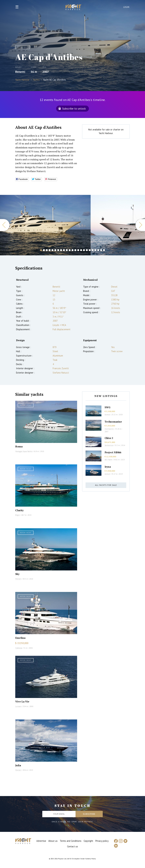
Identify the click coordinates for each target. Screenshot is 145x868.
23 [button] (104, 250)
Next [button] (140, 225)
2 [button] (44, 250)
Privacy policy (102, 841)
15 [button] (81, 250)
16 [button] (84, 250)
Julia (18, 765)
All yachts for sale (106, 485)
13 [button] (75, 250)
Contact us (72, 846)
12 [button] (72, 250)
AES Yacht (108, 460)
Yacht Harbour (73, 8)
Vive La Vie (22, 701)
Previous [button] (5, 225)
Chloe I (109, 438)
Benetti (20, 72)
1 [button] (41, 250)
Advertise (41, 841)
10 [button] (67, 250)
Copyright (88, 841)
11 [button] (70, 250)
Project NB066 (113, 452)
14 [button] (78, 250)
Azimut (107, 415)
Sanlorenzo (109, 445)
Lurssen (18, 706)
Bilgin (18, 515)
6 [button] (55, 250)
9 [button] (64, 250)
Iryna (108, 467)
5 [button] (52, 250)
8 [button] (61, 250)
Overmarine (109, 429)
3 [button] (47, 250)
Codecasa (19, 648)
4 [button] (50, 250)
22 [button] (101, 250)
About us (53, 841)
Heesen (18, 579)
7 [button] (58, 250)
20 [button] (95, 250)
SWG (107, 407)
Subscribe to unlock (74, 108)
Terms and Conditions (71, 841)
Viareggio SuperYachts (24, 451)
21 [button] (98, 250)
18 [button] (90, 250)
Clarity (19, 510)
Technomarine (113, 422)
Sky (17, 574)
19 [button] (93, 250)
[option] (45, 225)
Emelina (20, 638)
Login (126, 7)
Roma (19, 446)
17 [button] (87, 250)
